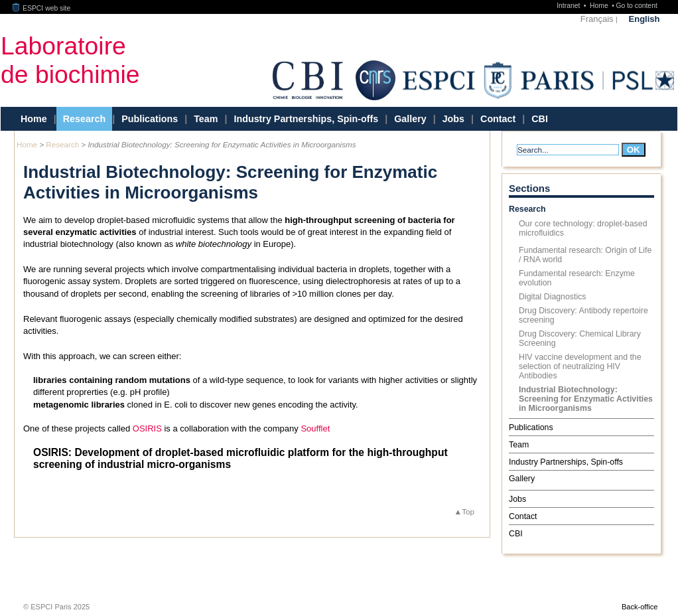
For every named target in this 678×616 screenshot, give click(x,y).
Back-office (640, 607)
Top (468, 511)
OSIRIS (147, 428)
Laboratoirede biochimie (70, 60)
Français (597, 19)
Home (600, 6)
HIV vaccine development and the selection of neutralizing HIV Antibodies (580, 366)
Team (206, 119)
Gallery (410, 119)
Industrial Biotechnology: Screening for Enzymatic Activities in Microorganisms (586, 399)
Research (84, 119)
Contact (498, 119)
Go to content (636, 6)
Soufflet (315, 428)
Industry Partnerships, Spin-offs (306, 119)
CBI (540, 119)
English (644, 19)
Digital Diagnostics (553, 297)
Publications (150, 119)
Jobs (453, 119)
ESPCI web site (42, 8)
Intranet (569, 6)
